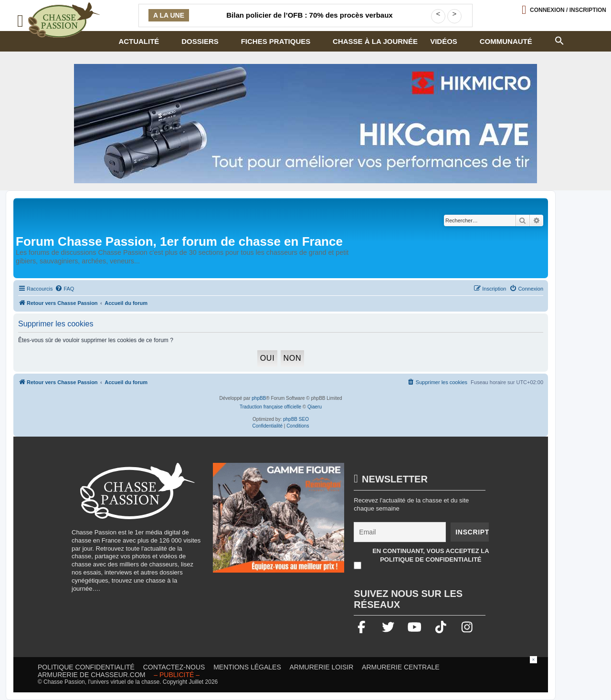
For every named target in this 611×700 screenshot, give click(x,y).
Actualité (139, 41)
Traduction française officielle (270, 407)
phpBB (259, 398)
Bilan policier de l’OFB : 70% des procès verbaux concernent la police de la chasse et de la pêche (309, 21)
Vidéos (444, 41)
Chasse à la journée (375, 41)
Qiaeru (315, 407)
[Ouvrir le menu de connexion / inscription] (564, 10)
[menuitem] (64, 289)
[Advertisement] (305, 678)
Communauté (506, 41)
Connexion (568, 10)
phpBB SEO (296, 419)
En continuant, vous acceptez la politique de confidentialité (431, 555)
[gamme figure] (279, 522)
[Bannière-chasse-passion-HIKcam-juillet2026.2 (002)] (305, 124)
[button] (559, 40)
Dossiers (200, 41)
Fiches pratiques (276, 41)
